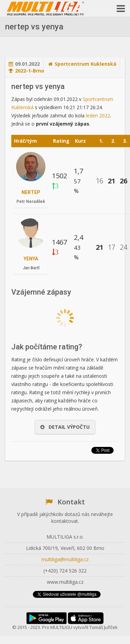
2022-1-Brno (30, 71)
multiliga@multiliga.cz (65, 559)
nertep (31, 192)
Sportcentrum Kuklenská (86, 64)
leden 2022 (98, 115)
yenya (31, 259)
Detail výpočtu (65, 427)
